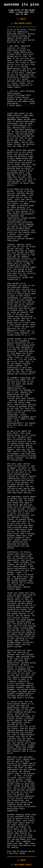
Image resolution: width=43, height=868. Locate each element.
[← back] (21, 19)
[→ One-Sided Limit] (21, 23)
